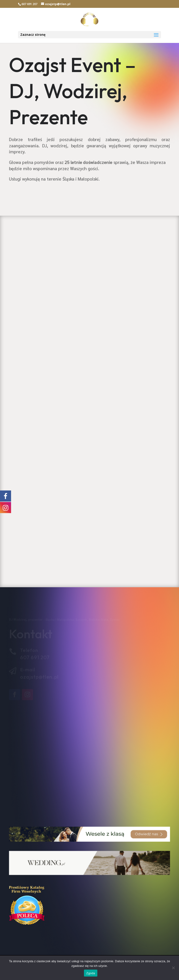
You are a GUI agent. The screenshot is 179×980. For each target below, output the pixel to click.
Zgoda (91, 973)
